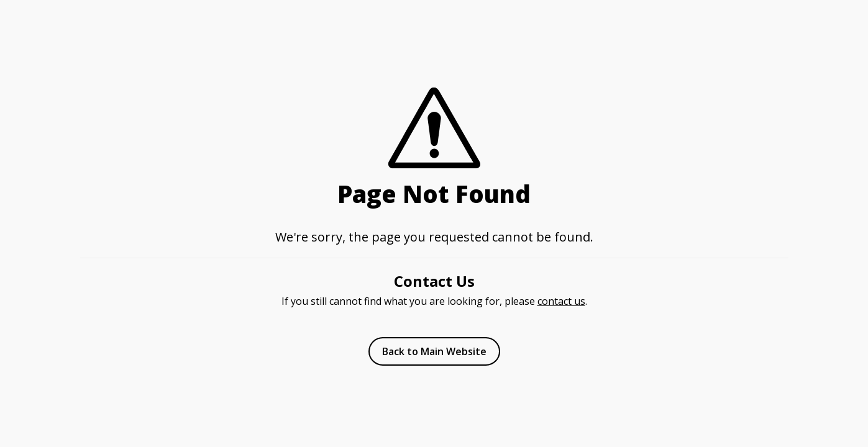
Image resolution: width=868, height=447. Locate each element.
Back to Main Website (434, 351)
